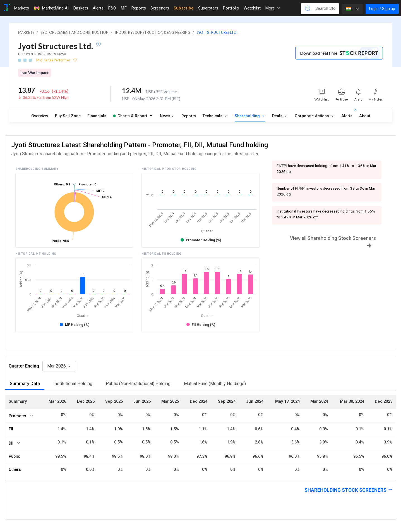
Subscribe (184, 8)
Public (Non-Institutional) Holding (138, 384)
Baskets (81, 8)
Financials (97, 116)
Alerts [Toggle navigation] (98, 8)
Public (14, 456)
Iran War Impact (35, 73)
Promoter (18, 416)
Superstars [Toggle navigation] (208, 8)
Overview (40, 116)
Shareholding (248, 116)
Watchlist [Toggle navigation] (252, 8)
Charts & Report (130, 116)
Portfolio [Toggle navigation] (231, 8)
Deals (278, 116)
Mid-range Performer (54, 60)
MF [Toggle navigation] (124, 8)
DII (11, 443)
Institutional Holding (73, 384)
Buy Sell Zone (68, 116)
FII (11, 429)
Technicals (213, 116)
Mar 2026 (57, 366)
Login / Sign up (382, 9)
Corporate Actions (312, 116)
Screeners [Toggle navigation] (160, 8)
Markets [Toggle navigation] (21, 8)
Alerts (347, 115)
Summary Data (25, 384)
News (165, 116)
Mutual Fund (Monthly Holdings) (215, 384)
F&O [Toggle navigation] (112, 8)
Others (15, 470)
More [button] (272, 8)
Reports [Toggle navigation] (139, 8)
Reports (189, 116)
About (365, 116)
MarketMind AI (51, 8)
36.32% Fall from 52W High (46, 97)
